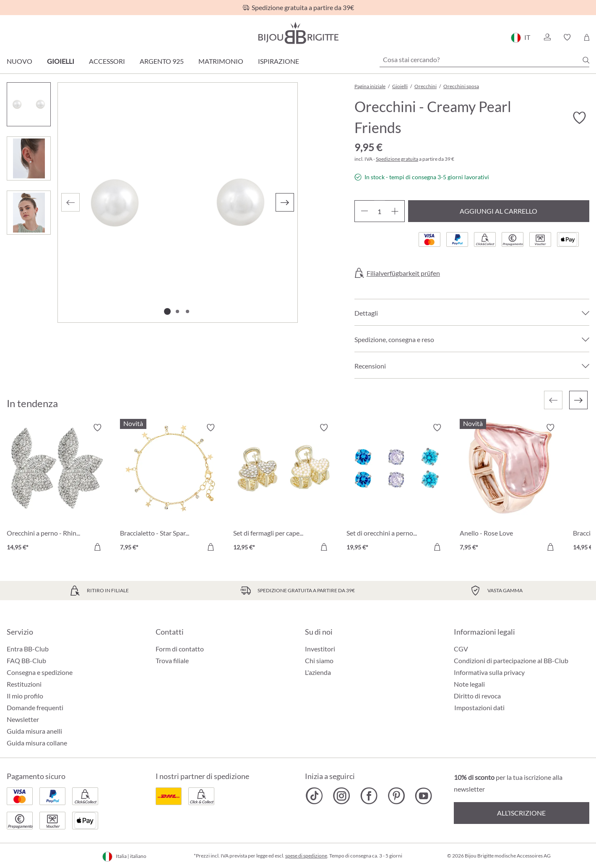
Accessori (107, 61)
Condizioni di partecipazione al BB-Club (511, 660)
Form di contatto (180, 649)
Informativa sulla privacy (489, 672)
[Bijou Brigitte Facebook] (369, 796)
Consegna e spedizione (40, 672)
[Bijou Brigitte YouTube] (423, 796)
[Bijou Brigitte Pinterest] (396, 796)
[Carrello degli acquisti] (587, 37)
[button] (547, 37)
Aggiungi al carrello (498, 211)
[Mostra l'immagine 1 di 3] (167, 311)
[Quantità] (380, 211)
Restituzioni (24, 684)
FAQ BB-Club (26, 660)
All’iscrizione (521, 813)
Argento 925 (162, 61)
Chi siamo (319, 660)
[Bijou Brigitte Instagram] (342, 796)
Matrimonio (221, 61)
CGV (461, 649)
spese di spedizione (306, 856)
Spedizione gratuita (397, 159)
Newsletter (23, 719)
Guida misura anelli (34, 731)
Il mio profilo (25, 696)
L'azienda (318, 672)
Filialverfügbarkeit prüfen (403, 273)
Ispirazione (278, 61)
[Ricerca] (586, 60)
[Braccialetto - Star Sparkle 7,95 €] (170, 489)
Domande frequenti (35, 707)
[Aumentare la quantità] (395, 211)
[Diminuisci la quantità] (364, 211)
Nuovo (20, 61)
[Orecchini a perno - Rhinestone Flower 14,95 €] (57, 489)
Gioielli (61, 61)
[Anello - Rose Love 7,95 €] (510, 489)
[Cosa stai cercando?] (484, 60)
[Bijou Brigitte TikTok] (314, 796)
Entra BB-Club (28, 649)
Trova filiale (172, 660)
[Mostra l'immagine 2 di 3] (177, 311)
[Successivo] (285, 202)
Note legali (469, 684)
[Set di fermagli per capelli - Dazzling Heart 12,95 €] (284, 489)
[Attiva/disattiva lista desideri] (579, 118)
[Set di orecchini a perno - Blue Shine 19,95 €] (397, 489)
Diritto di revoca (477, 696)
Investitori (320, 649)
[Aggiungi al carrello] (97, 547)
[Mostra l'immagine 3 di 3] (187, 311)
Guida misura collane (37, 743)
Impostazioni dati (479, 708)
